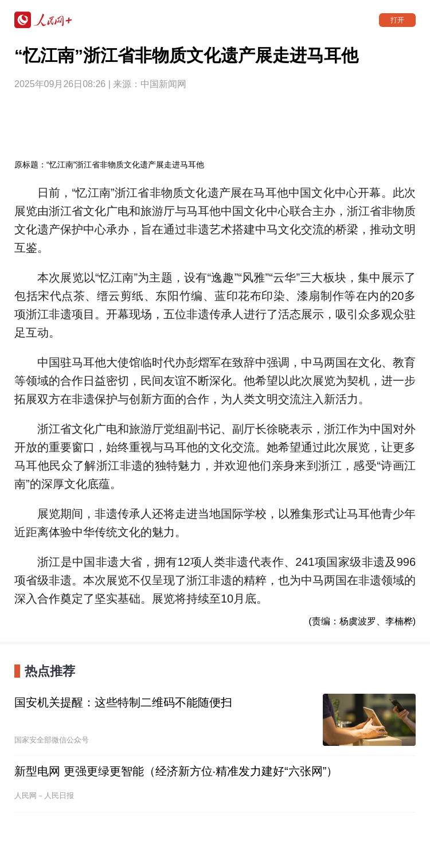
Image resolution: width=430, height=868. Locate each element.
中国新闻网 (163, 84)
